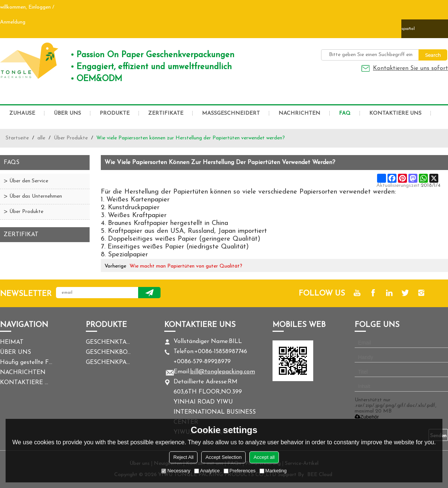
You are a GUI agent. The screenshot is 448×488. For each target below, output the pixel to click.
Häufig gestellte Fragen (26, 362)
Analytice (207, 471)
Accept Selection (223, 457)
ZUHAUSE (22, 113)
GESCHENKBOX (108, 352)
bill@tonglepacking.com (223, 372)
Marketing (273, 471)
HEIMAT (12, 342)
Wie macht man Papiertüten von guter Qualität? (186, 266)
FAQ (345, 113)
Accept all (264, 457)
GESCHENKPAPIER (108, 362)
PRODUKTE (115, 113)
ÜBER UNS (67, 113)
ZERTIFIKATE (166, 113)
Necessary (176, 471)
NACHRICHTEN (299, 113)
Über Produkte (71, 138)
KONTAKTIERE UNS (395, 113)
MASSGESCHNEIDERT (231, 113)
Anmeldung (13, 22)
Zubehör (367, 417)
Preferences (240, 471)
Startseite (17, 138)
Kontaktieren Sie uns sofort (410, 68)
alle (41, 138)
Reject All (183, 457)
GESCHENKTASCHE (108, 342)
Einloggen (40, 7)
